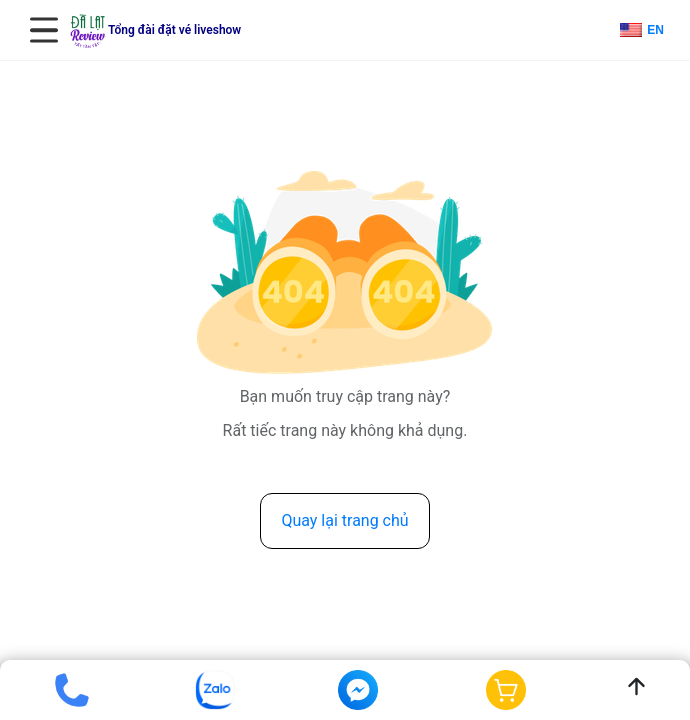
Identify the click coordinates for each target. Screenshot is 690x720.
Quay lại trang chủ (344, 520)
